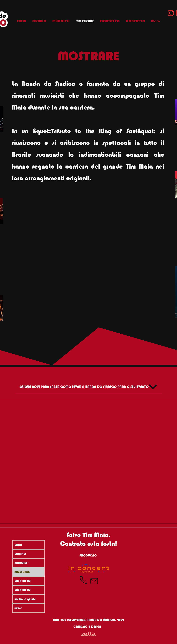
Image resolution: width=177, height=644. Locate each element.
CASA (18, 545)
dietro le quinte (25, 599)
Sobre (18, 608)
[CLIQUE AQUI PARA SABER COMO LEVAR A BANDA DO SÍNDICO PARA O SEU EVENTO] (88, 387)
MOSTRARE (22, 572)
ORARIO (20, 554)
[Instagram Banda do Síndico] (171, 13)
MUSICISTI (21, 563)
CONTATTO (23, 581)
